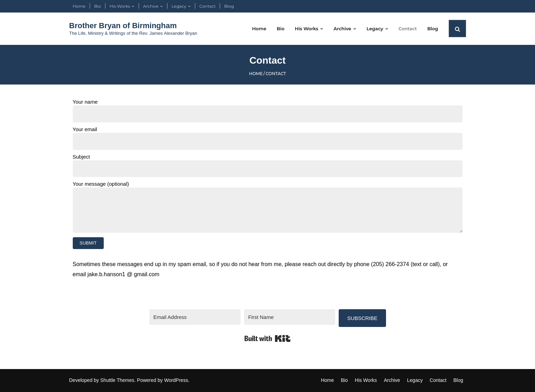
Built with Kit (267, 338)
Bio (97, 6)
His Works (120, 6)
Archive (151, 6)
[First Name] (290, 317)
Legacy (179, 6)
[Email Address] (195, 317)
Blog (229, 6)
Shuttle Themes (117, 380)
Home (79, 6)
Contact (208, 6)
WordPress (176, 380)
